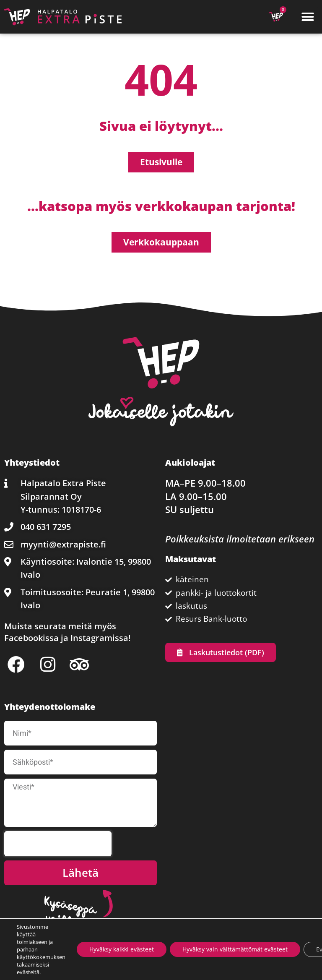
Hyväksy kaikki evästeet (122, 949)
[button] (308, 17)
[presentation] (58, 844)
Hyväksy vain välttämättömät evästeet (235, 949)
